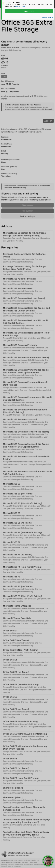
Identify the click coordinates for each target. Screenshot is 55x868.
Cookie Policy (20, 7)
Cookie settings (48, 18)
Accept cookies (29, 11)
